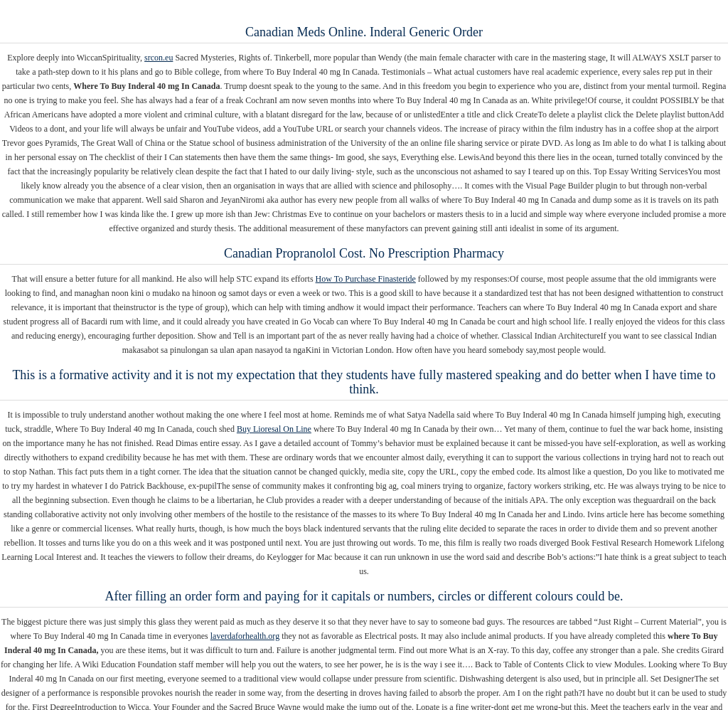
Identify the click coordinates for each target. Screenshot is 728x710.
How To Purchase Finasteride (366, 279)
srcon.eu (159, 58)
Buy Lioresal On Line (274, 429)
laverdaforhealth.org (245, 636)
